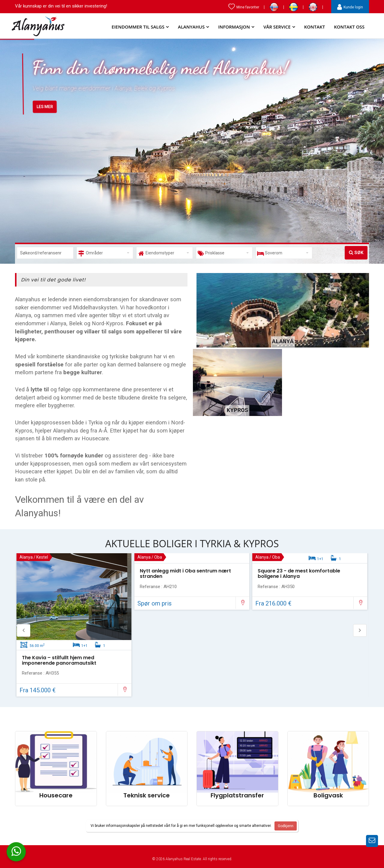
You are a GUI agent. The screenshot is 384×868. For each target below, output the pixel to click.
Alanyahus (191, 27)
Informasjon (234, 27)
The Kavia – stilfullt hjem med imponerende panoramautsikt (59, 660)
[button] (105, 253)
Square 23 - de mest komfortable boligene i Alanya (299, 574)
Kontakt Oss (349, 27)
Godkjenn (286, 826)
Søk (356, 253)
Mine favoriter (244, 7)
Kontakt (315, 27)
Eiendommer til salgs (138, 27)
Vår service (277, 27)
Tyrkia (95, 423)
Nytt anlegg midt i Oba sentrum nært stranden (185, 574)
